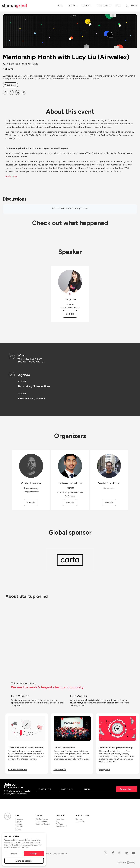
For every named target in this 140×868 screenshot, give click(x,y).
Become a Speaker (43, 824)
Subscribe (126, 789)
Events (72, 6)
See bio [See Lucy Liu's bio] (70, 314)
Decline (13, 853)
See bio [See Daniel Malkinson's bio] (109, 502)
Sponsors (19, 827)
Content (86, 6)
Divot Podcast (61, 827)
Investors (19, 819)
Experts (18, 821)
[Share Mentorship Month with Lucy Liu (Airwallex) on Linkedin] (18, 92)
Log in (134, 6)
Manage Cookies (24, 861)
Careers (79, 819)
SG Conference (42, 819)
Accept (34, 853)
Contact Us (80, 821)
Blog (57, 821)
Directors (19, 829)
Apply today (11, 176)
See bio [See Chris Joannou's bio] (31, 502)
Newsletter (60, 819)
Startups (19, 824)
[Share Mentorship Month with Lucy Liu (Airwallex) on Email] (24, 92)
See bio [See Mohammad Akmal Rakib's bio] (70, 502)
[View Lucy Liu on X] (70, 294)
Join (60, 6)
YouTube (59, 824)
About (118, 6)
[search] (127, 6)
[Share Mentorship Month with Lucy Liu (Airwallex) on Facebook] (5, 92)
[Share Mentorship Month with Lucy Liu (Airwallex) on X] (11, 92)
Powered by (126, 862)
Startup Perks (104, 6)
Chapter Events (42, 821)
